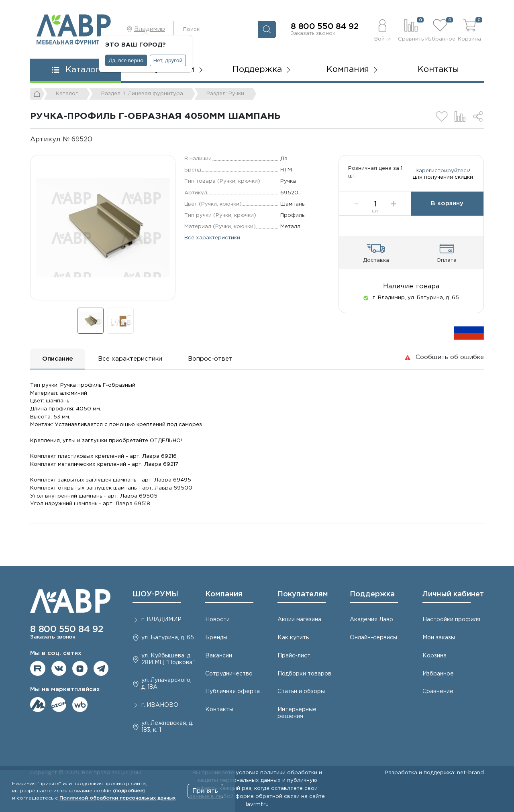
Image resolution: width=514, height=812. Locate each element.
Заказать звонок (313, 33)
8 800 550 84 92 (325, 27)
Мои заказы (439, 638)
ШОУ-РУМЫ (155, 594)
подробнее (129, 791)
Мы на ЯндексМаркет (38, 705)
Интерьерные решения (297, 713)
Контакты (438, 69)
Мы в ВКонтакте (59, 669)
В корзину (447, 212)
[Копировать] (99, 140)
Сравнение (438, 692)
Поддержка (372, 594)
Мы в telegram (101, 669)
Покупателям (303, 594)
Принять (205, 791)
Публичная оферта (233, 692)
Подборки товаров (304, 674)
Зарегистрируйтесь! (443, 175)
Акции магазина (299, 620)
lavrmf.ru (257, 804)
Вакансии (219, 656)
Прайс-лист (294, 656)
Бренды (216, 638)
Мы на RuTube (38, 669)
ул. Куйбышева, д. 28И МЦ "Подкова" (168, 659)
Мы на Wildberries (80, 705)
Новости (217, 620)
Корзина (434, 656)
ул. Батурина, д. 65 (168, 638)
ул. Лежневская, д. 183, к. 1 (167, 727)
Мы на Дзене (80, 669)
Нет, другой (168, 60)
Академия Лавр (371, 620)
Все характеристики (212, 238)
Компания (224, 594)
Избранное (438, 674)
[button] (382, 29)
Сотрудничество (229, 674)
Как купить (293, 638)
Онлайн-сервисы (373, 638)
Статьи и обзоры (301, 692)
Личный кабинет (453, 594)
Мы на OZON (59, 705)
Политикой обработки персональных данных (117, 798)
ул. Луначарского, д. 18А (166, 684)
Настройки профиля (451, 620)
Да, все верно (126, 60)
